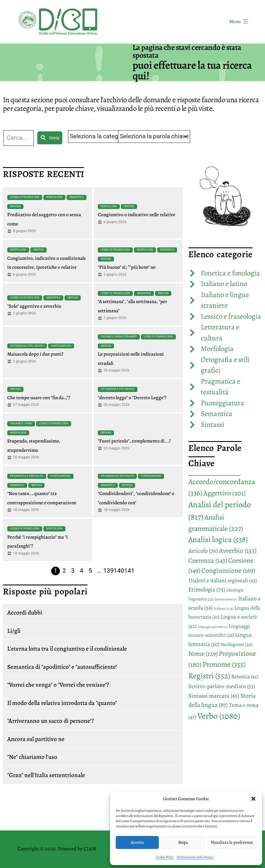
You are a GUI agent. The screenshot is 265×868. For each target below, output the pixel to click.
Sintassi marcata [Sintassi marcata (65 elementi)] (214, 696)
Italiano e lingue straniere (119, 337)
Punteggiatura (61, 346)
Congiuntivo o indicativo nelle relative (137, 215)
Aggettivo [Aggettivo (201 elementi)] (224, 493)
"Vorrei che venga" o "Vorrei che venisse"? (58, 685)
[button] (253, 799)
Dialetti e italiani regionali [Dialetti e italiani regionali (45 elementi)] (223, 580)
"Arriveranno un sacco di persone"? (51, 721)
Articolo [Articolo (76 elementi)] (203, 551)
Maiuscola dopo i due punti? (35, 354)
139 (108, 571)
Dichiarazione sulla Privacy (195, 857)
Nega (183, 842)
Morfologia (54, 197)
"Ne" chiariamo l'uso (32, 757)
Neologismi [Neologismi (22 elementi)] (237, 644)
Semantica (77, 197)
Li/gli (14, 631)
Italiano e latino (21, 423)
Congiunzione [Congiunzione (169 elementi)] (228, 570)
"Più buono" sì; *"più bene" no (127, 267)
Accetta (137, 842)
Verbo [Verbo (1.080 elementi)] (219, 716)
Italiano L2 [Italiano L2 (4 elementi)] (223, 608)
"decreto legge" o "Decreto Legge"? (132, 398)
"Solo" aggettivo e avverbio (34, 306)
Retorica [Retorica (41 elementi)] (245, 677)
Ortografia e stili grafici (27, 346)
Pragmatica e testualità (27, 476)
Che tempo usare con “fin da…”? (39, 398)
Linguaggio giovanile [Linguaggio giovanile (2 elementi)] (212, 627)
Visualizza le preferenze (232, 842)
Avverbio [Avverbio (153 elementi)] (238, 550)
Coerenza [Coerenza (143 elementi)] (208, 560)
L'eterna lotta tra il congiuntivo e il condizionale (67, 649)
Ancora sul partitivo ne (36, 739)
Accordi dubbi (25, 613)
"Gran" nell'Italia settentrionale (46, 775)
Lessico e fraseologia (25, 197)
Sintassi (15, 206)
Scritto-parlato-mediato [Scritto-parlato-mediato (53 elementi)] (222, 686)
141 (129, 571)
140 (119, 571)
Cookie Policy (165, 857)
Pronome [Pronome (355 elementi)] (224, 664)
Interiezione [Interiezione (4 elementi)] (226, 599)
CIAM (90, 849)
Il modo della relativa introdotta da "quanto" (62, 703)
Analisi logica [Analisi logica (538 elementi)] (218, 539)
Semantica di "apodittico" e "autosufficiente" (62, 667)
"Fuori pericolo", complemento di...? (134, 441)
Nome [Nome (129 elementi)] (203, 654)
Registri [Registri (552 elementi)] (209, 676)
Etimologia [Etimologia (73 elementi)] (207, 589)
